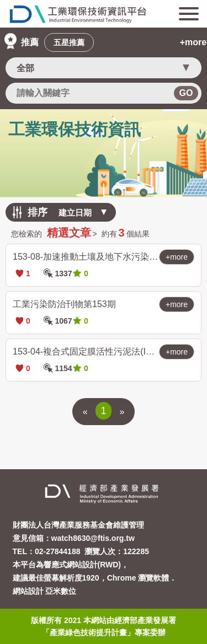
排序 (38, 212)
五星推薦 (69, 42)
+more (193, 42)
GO (186, 93)
